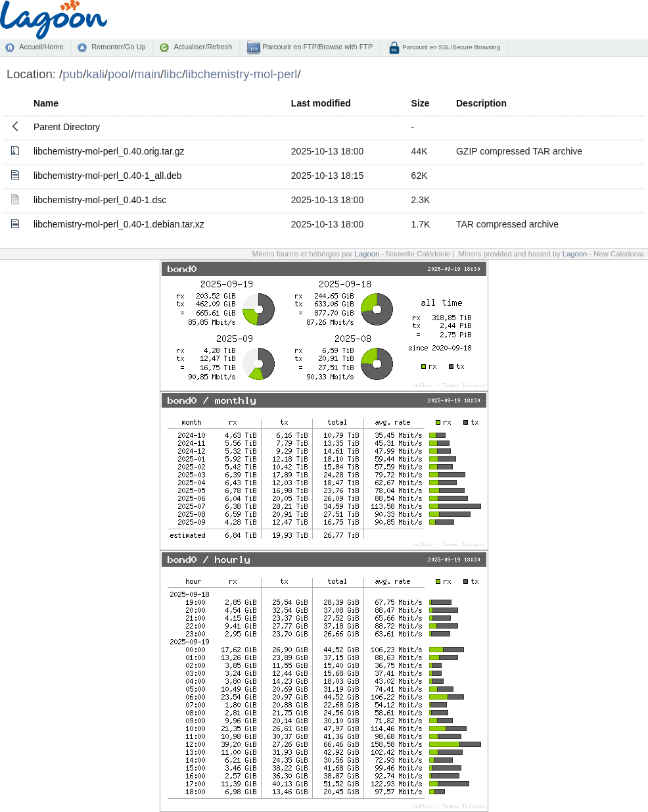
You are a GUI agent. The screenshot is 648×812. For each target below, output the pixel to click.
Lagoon (367, 254)
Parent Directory (67, 127)
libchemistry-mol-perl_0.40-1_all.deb (108, 176)
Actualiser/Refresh (203, 47)
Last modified (321, 103)
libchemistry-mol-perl (241, 74)
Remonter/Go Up (118, 47)
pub (73, 74)
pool (119, 74)
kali (95, 74)
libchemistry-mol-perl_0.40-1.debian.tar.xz (119, 224)
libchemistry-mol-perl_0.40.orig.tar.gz (109, 151)
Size (421, 103)
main (147, 74)
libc (173, 74)
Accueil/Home (41, 47)
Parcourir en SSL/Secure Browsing (451, 47)
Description (481, 103)
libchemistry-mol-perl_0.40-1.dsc (100, 200)
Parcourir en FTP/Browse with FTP (316, 47)
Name (46, 103)
